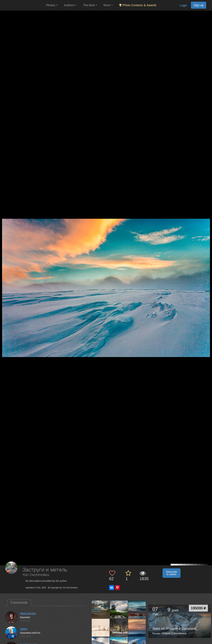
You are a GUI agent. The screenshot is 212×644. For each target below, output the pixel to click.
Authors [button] (70, 5)
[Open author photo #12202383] (137, 627)
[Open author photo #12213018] (119, 609)
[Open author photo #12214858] (101, 609)
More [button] (108, 5)
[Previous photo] (4, 281)
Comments (19, 603)
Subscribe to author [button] (172, 573)
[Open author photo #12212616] (137, 609)
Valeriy (24, 629)
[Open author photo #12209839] (101, 627)
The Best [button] (90, 5)
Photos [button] (52, 5)
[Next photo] (208, 281)
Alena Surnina (28, 613)
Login (183, 5)
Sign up (199, 5)
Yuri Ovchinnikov (36, 575)
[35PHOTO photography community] (22, 5)
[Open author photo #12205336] (119, 627)
